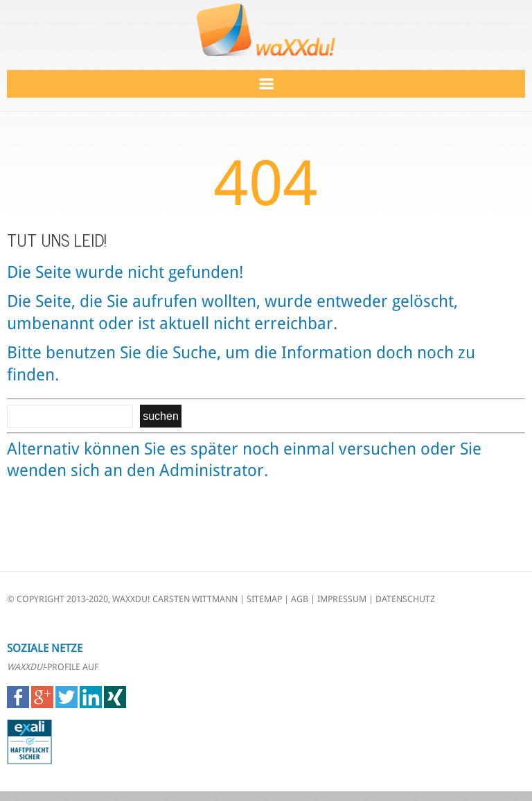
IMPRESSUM (342, 599)
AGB (300, 599)
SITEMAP (264, 599)
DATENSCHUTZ (405, 599)
